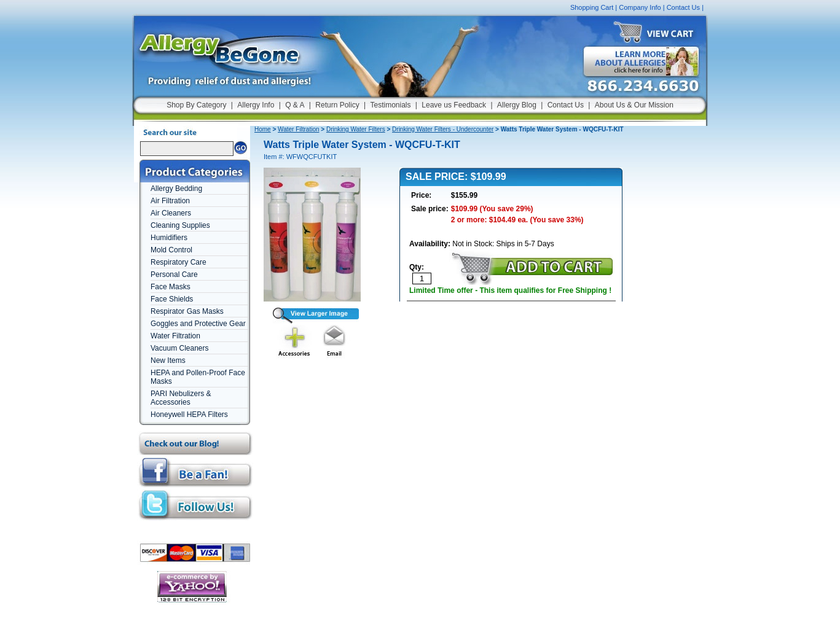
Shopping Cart (592, 7)
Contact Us (683, 7)
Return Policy (337, 105)
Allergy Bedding (176, 189)
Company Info (640, 7)
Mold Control (171, 250)
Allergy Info (256, 105)
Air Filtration (170, 201)
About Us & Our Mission (634, 105)
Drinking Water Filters (356, 129)
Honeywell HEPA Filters (189, 415)
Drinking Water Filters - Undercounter (443, 129)
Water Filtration (175, 336)
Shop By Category (196, 105)
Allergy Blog (517, 105)
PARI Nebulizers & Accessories (181, 398)
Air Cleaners (171, 213)
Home (263, 129)
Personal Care (174, 274)
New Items (168, 360)
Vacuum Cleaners (180, 348)
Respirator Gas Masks (187, 311)
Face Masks (171, 287)
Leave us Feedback (454, 105)
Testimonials (390, 105)
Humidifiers (169, 238)
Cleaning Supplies (180, 225)
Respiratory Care (179, 262)
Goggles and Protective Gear (198, 324)
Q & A (295, 105)
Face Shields (172, 299)
